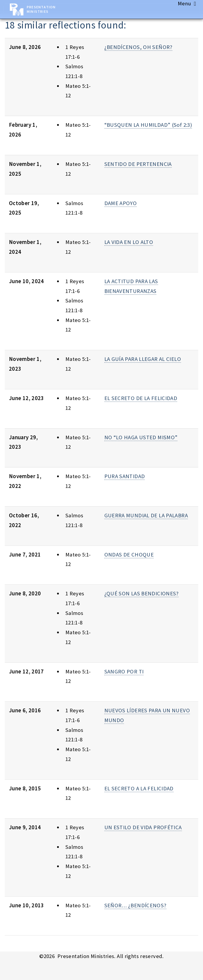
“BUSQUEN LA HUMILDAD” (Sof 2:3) (148, 125)
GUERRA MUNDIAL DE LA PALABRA (146, 515)
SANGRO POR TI (124, 671)
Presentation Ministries (41, 9)
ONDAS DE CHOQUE (129, 555)
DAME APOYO (121, 203)
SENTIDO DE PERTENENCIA (138, 164)
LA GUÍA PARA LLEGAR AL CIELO (143, 359)
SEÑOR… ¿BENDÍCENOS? (135, 905)
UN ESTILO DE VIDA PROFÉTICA (143, 827)
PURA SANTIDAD (125, 476)
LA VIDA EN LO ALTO (129, 242)
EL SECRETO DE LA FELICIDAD (141, 398)
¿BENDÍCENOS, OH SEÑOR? (138, 47)
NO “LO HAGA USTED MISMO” (141, 437)
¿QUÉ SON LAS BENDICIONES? (141, 593)
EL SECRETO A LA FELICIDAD (139, 788)
